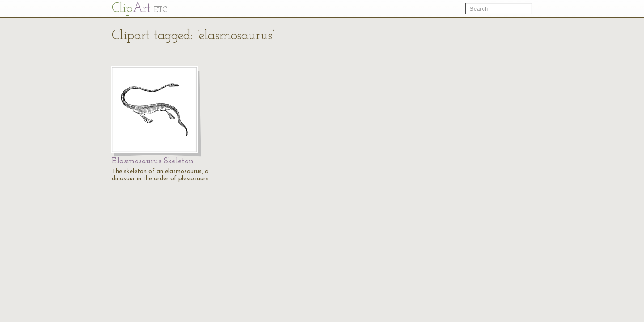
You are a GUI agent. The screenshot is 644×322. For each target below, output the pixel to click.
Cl (139, 9)
